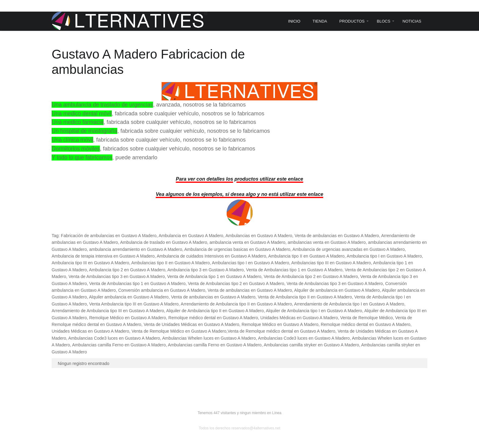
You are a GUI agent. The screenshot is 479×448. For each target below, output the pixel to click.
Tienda (320, 21)
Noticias (412, 21)
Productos (352, 21)
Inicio (294, 21)
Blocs (384, 21)
